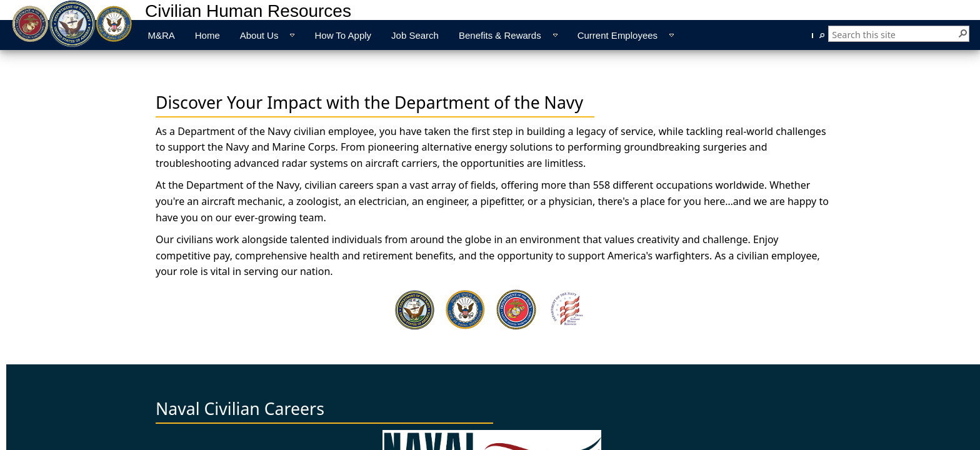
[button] (962, 32)
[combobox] (894, 35)
